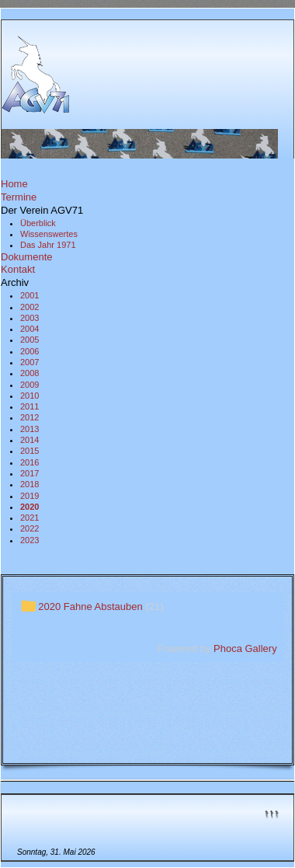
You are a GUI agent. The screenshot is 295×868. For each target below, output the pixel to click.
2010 (29, 396)
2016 (29, 462)
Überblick (38, 223)
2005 (29, 340)
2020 (29, 507)
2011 (29, 406)
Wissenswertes (49, 234)
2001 (29, 295)
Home (14, 184)
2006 (29, 351)
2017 (29, 473)
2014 (29, 440)
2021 (29, 518)
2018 (29, 484)
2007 (29, 362)
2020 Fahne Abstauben (90, 607)
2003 (29, 318)
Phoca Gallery (245, 648)
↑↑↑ (272, 812)
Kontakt (18, 269)
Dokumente (26, 257)
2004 (29, 329)
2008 (29, 373)
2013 (29, 429)
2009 (29, 385)
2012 (29, 417)
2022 (29, 528)
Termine (19, 197)
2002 (29, 307)
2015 (29, 451)
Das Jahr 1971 (48, 245)
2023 (29, 540)
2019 (29, 496)
